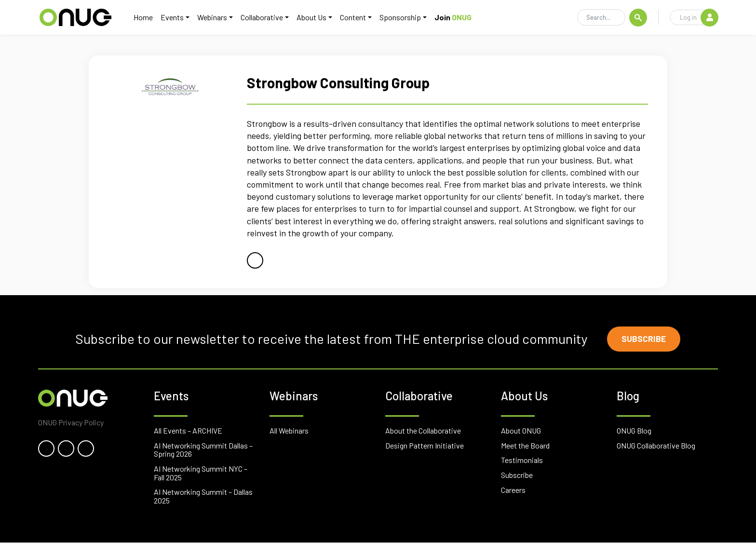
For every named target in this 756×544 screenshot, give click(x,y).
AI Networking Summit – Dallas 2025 (203, 497)
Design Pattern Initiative (425, 447)
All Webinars (289, 432)
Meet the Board (525, 447)
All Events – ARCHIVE (188, 432)
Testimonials (522, 461)
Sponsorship (405, 18)
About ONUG (521, 432)
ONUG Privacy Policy (71, 424)
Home (148, 18)
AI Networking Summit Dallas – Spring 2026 (203, 451)
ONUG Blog (634, 432)
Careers (513, 491)
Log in (699, 18)
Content (358, 18)
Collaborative (267, 18)
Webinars (217, 18)
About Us (317, 18)
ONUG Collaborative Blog (656, 447)
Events (177, 18)
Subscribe (646, 340)
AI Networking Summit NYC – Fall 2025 (201, 474)
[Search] (601, 18)
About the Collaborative (423, 432)
